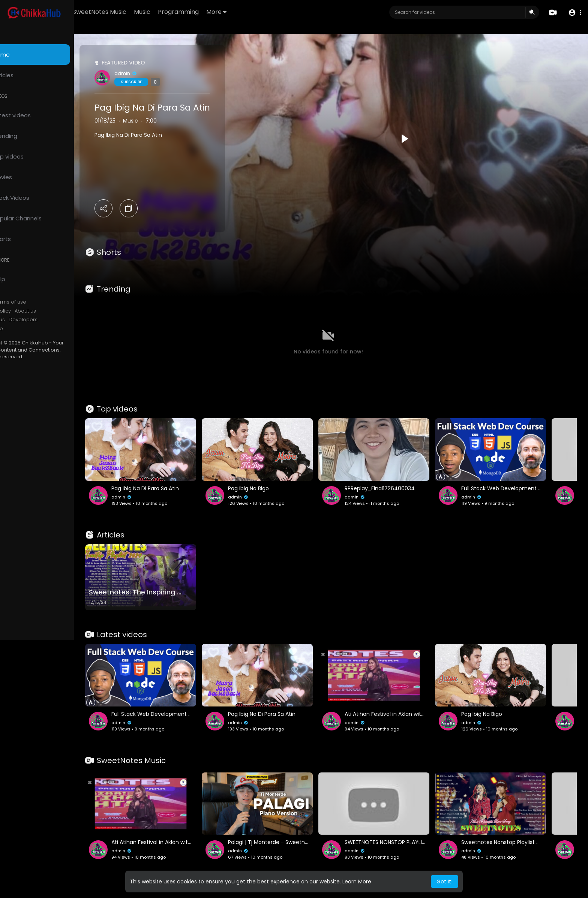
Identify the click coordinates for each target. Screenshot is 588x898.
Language (22, 329)
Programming (222, 12)
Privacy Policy (26, 311)
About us (56, 311)
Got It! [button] (445, 882)
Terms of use (41, 302)
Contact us (23, 320)
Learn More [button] (357, 882)
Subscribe (162, 82)
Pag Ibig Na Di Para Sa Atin (183, 108)
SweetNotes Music (143, 12)
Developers (54, 320)
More (260, 12)
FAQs (15, 302)
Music (186, 12)
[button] (574, 13)
